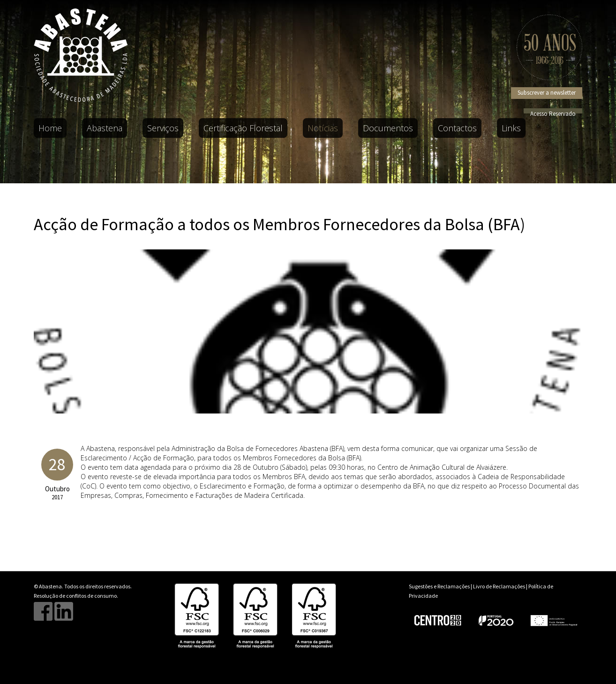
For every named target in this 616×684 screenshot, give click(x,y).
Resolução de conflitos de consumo (75, 596)
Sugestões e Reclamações (439, 586)
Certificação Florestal (243, 128)
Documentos (388, 128)
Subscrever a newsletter (547, 93)
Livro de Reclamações (499, 586)
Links (511, 128)
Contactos (457, 128)
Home (50, 128)
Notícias (323, 128)
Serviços (163, 128)
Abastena (105, 128)
